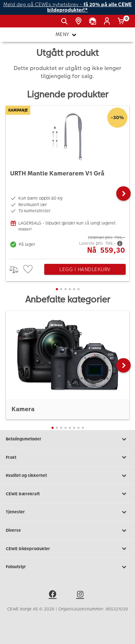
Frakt (67, 457)
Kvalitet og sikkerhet (67, 476)
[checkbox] (29, 269)
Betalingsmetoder (67, 439)
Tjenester (67, 512)
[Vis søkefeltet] (66, 21)
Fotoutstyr (67, 567)
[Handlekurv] (122, 21)
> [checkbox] (16, 269)
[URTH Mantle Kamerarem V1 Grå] (67, 180)
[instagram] (81, 595)
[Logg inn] (108, 21)
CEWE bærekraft (67, 494)
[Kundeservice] (94, 21)
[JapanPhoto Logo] (17, 24)
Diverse (67, 531)
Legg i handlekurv (85, 269)
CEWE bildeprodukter (67, 549)
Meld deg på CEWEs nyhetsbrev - (67, 7)
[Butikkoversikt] (80, 21)
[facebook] (54, 595)
